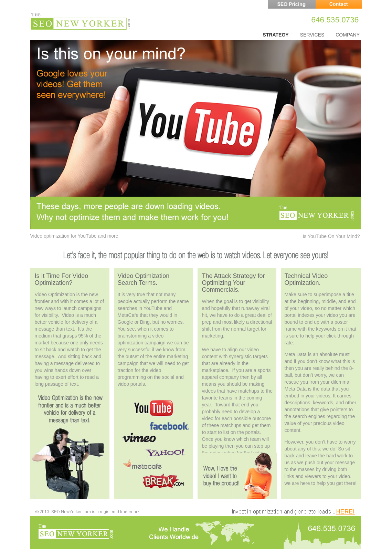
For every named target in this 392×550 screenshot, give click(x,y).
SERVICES (312, 35)
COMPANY (348, 35)
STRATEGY (276, 35)
